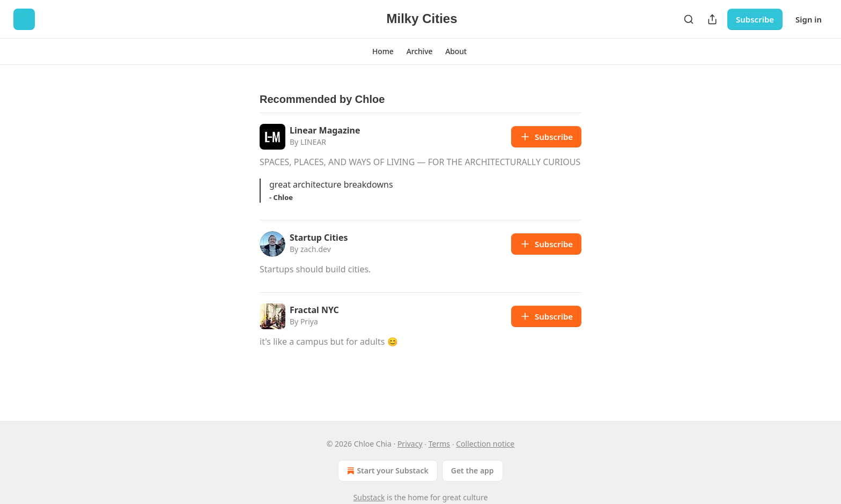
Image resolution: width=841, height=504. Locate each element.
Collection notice (485, 444)
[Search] (689, 19)
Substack (369, 497)
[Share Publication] (712, 19)
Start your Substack (386, 471)
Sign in (809, 19)
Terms (439, 444)
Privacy (410, 444)
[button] (383, 51)
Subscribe (755, 19)
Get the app (473, 470)
